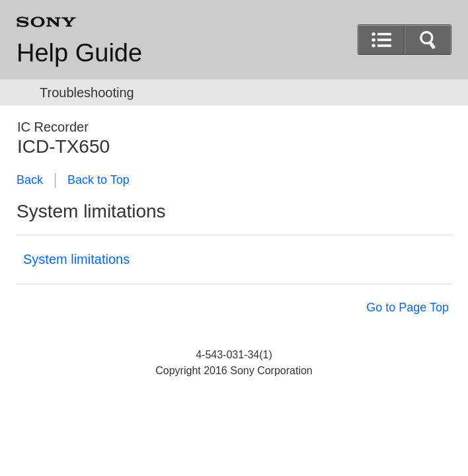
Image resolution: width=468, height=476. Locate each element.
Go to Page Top (408, 307)
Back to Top (98, 180)
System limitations (76, 259)
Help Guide (79, 53)
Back (30, 180)
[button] (428, 40)
